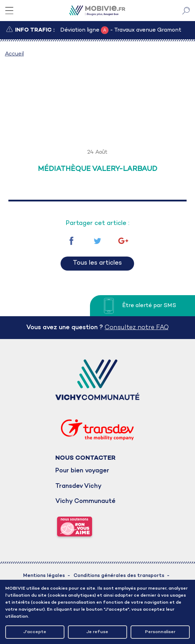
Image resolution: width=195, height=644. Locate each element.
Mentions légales (44, 576)
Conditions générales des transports (119, 576)
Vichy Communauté (85, 501)
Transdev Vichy (78, 486)
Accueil (14, 54)
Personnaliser (160, 632)
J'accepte (35, 632)
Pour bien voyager (82, 471)
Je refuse (97, 632)
